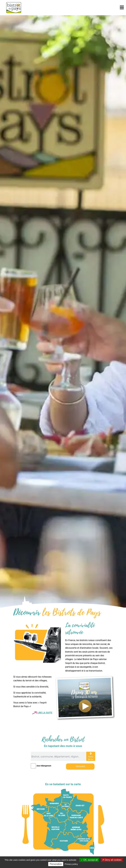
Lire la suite (45, 713)
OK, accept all (89, 860)
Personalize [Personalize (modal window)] (56, 864)
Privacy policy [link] (71, 864)
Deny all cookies (112, 860)
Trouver (80, 766)
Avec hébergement (44, 766)
